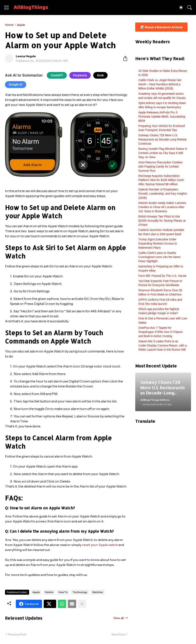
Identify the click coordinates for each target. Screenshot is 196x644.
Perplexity (80, 75)
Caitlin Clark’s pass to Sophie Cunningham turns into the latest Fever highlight (159, 257)
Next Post (118, 634)
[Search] (190, 7)
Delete (49, 592)
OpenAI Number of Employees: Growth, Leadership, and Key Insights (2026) (163, 194)
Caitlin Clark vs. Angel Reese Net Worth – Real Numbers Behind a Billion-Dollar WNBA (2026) (160, 84)
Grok (100, 75)
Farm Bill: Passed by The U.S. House (163, 276)
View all (118, 618)
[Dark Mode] (181, 7)
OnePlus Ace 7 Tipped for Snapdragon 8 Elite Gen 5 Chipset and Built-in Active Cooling (160, 332)
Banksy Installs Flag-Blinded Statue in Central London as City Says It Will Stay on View (163, 153)
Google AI (16, 84)
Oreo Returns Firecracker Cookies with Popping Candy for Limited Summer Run (160, 166)
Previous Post (17, 634)
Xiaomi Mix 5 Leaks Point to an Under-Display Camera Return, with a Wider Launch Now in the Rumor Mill (163, 345)
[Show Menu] (6, 7)
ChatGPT (57, 75)
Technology (80, 592)
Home (9, 25)
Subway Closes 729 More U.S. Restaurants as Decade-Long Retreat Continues (163, 139)
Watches (98, 592)
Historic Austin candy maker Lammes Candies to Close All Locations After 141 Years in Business (162, 207)
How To (63, 592)
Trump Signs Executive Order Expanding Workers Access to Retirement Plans (158, 243)
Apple (21, 25)
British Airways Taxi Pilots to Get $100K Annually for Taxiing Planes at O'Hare (162, 221)
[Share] (124, 58)
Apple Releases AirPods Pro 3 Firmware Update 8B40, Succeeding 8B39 (162, 117)
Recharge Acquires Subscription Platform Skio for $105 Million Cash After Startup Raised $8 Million (161, 180)
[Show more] (82, 604)
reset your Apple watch (100, 545)
